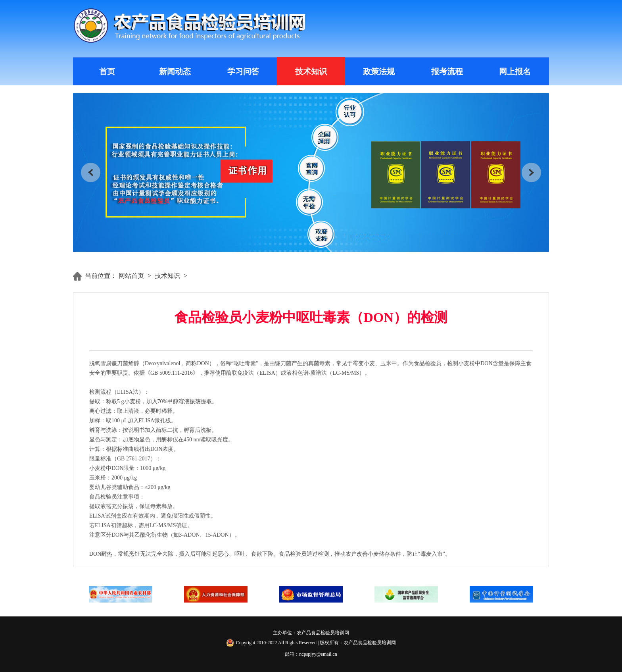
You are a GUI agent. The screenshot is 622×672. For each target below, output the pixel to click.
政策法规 (379, 71)
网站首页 (131, 276)
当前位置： (101, 276)
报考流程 (447, 71)
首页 (107, 71)
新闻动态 (175, 71)
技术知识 (311, 71)
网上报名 (515, 71)
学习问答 (243, 71)
